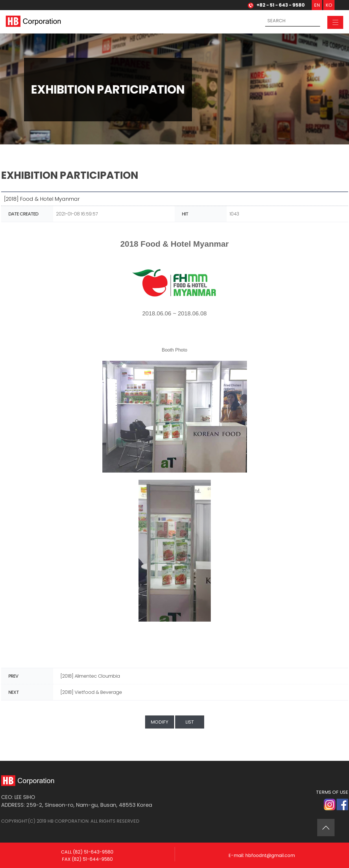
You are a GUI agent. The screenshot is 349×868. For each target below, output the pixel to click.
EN (317, 5)
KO (329, 5)
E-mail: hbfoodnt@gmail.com (262, 861)
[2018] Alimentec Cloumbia (90, 676)
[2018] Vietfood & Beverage (91, 692)
